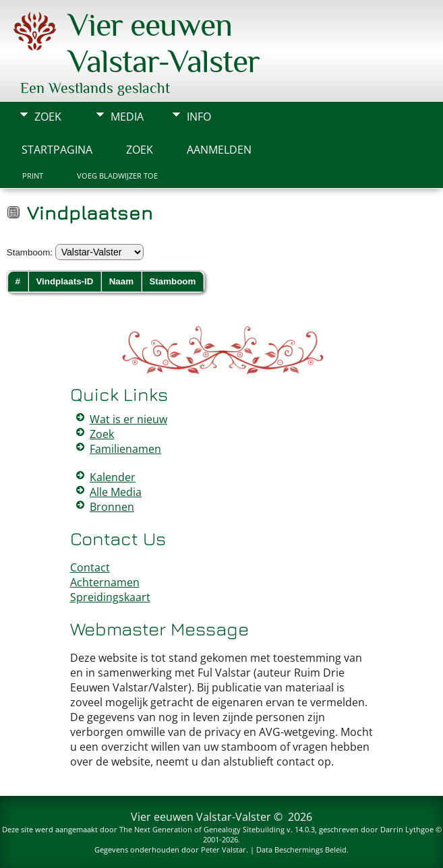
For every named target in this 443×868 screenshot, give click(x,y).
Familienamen (125, 449)
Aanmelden (219, 150)
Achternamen (105, 582)
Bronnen (112, 507)
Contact (90, 567)
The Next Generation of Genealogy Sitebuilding (202, 829)
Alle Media (116, 492)
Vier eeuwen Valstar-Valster (164, 43)
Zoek (48, 117)
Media (127, 117)
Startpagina (57, 150)
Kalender (113, 477)
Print (33, 176)
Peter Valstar (224, 849)
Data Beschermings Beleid (301, 849)
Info (199, 117)
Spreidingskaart (110, 597)
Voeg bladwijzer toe (117, 176)
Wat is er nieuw (128, 419)
